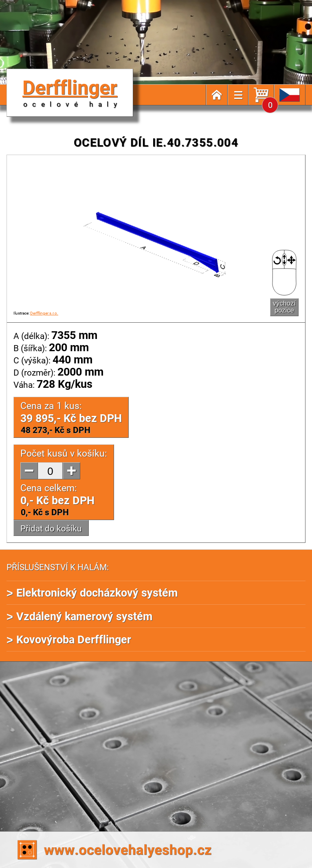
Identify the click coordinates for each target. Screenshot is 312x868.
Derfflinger (72, 91)
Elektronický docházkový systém (97, 592)
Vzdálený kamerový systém (84, 616)
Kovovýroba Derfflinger (74, 639)
